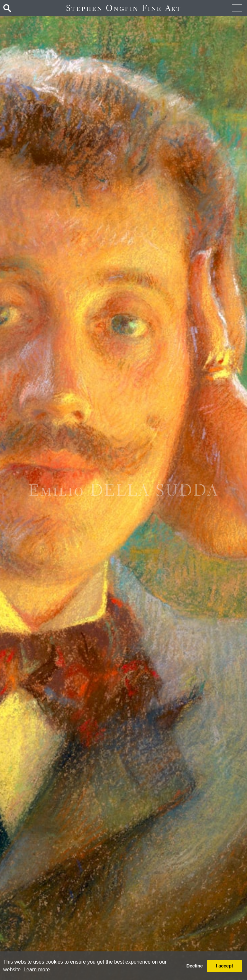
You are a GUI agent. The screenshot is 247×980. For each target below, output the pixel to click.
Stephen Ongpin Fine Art (124, 8)
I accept (224, 966)
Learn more (37, 970)
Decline (194, 966)
